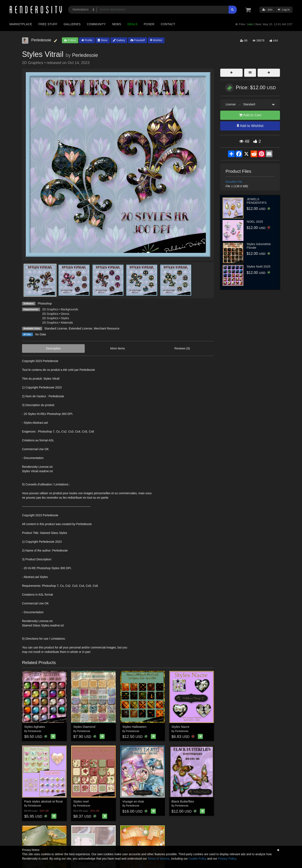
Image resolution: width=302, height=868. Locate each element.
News (117, 24)
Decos (65, 314)
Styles (65, 318)
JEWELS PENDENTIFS (257, 201)
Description (53, 348)
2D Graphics (50, 309)
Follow (70, 40)
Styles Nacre (180, 727)
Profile (87, 40)
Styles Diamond (84, 727)
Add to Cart (250, 115)
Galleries (72, 24)
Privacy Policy (227, 859)
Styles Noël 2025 (258, 266)
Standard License (56, 328)
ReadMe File (234, 182)
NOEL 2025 (255, 222)
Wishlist (156, 40)
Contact (168, 24)
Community (96, 24)
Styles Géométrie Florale (259, 246)
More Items (118, 348)
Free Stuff (48, 24)
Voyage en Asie (133, 801)
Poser (149, 24)
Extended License (80, 328)
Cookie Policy (197, 859)
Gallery (119, 40)
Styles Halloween (135, 727)
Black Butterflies (183, 801)
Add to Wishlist (250, 126)
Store (103, 40)
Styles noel (81, 801)
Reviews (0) (182, 348)
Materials (67, 323)
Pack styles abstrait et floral (44, 801)
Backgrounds (70, 309)
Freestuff (138, 40)
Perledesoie (85, 55)
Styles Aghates (35, 727)
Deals (133, 24)
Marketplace (21, 24)
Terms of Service (159, 859)
